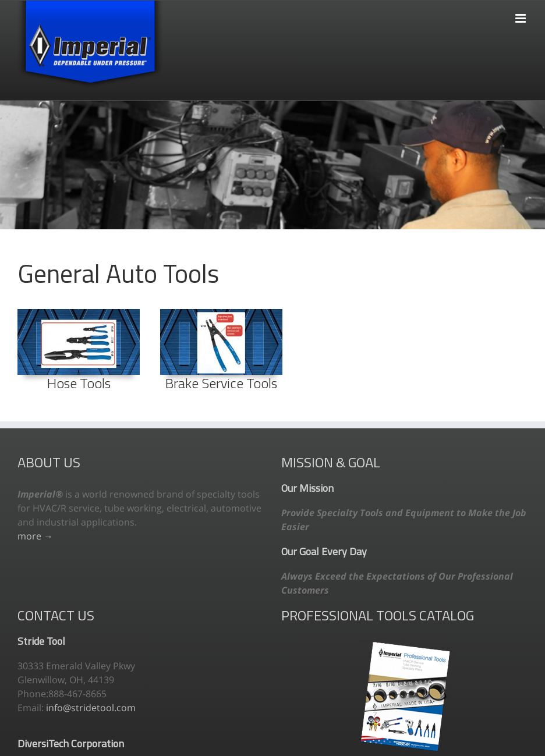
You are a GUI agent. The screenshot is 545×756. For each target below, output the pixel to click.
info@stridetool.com (91, 708)
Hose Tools (79, 383)
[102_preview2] (221, 314)
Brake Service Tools (221, 383)
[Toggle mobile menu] (521, 13)
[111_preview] (79, 314)
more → (35, 536)
